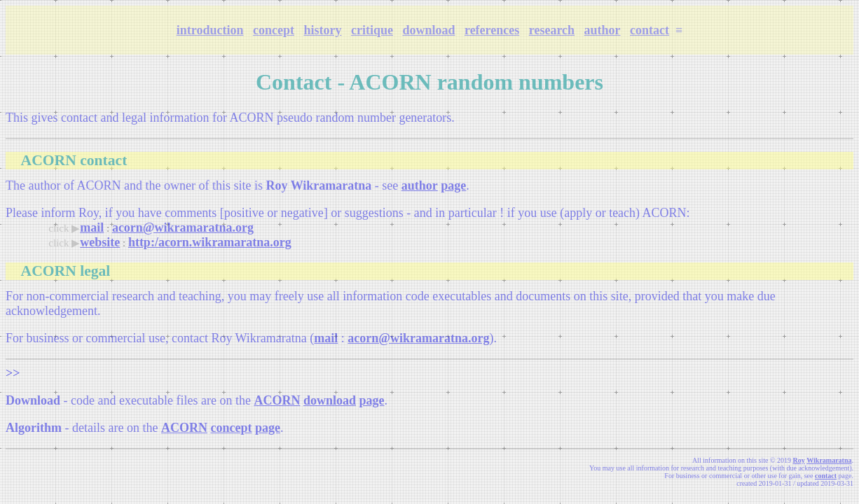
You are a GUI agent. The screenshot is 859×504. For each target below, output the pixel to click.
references (492, 30)
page (453, 185)
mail (92, 227)
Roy (799, 460)
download (428, 30)
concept (274, 30)
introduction (210, 30)
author (603, 30)
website (100, 242)
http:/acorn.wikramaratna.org (210, 242)
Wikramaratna (829, 460)
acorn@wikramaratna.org (183, 227)
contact (650, 30)
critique (372, 30)
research (552, 30)
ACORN (277, 400)
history (322, 30)
